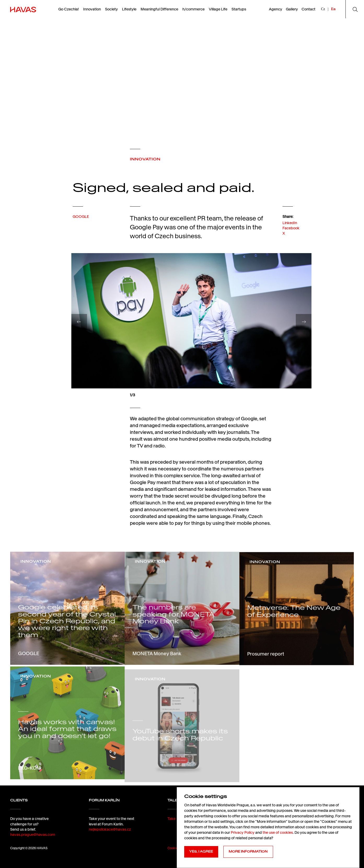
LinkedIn (290, 231)
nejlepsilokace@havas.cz (110, 844)
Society (111, 9)
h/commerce (193, 9)
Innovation (92, 9)
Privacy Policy (243, 832)
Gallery (292, 9)
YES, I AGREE (201, 852)
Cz (323, 9)
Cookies (174, 848)
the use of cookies (278, 832)
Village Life (218, 9)
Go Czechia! (69, 9)
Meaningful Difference (159, 9)
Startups (239, 9)
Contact (308, 9)
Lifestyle (129, 9)
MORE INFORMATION (248, 852)
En (333, 9)
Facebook (291, 236)
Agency (276, 9)
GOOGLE (81, 222)
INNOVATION (145, 159)
